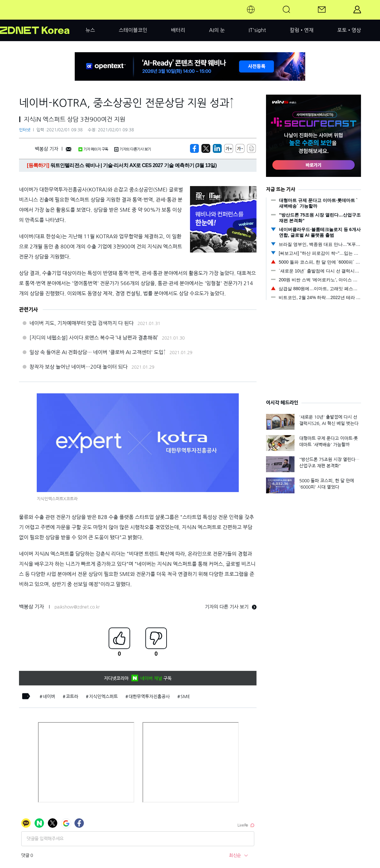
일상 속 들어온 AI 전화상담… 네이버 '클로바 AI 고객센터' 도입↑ (98, 352)
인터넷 (25, 130)
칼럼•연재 (302, 30)
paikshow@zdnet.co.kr (77, 607)
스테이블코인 (133, 30)
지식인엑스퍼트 (103, 696)
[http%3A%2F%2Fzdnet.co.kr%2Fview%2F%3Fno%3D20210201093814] (217, 148)
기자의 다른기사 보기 (133, 149)
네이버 (49, 696)
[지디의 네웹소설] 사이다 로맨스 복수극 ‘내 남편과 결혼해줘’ (94, 338)
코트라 (72, 696)
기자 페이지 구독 (93, 149)
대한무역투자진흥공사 (149, 696)
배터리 (178, 30)
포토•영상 (349, 30)
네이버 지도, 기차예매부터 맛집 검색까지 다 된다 (82, 323)
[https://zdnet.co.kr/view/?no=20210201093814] (194, 148)
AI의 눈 (217, 30)
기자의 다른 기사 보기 (231, 607)
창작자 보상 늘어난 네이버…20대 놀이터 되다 (79, 367)
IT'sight (257, 30)
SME (185, 696)
